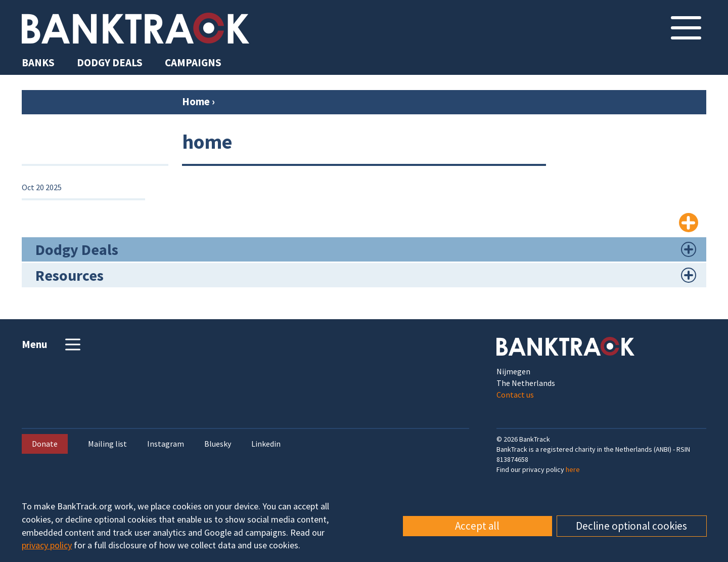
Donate (45, 444)
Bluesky (218, 444)
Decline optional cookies (631, 526)
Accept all (477, 526)
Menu (52, 344)
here (573, 469)
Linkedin (266, 444)
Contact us (515, 395)
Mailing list (107, 444)
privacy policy (47, 545)
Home (196, 101)
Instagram (166, 444)
